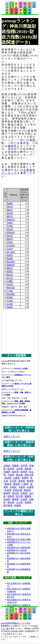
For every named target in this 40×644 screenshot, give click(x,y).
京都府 (13, 487)
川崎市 (10, 223)
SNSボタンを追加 (21, 368)
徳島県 (11, 496)
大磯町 (10, 281)
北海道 (7, 466)
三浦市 (10, 301)
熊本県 (11, 502)
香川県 (19, 496)
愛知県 (17, 484)
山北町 (10, 304)
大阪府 (22, 487)
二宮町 (10, 291)
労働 (30, 11)
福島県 (28, 469)
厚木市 (25, 143)
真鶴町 (10, 307)
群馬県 (24, 472)
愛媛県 (28, 496)
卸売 (25, 5)
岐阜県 (8, 484)
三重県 (25, 484)
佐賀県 (24, 499)
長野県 (25, 478)
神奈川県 (29, 475)
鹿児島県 (8, 506)
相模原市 (11, 265)
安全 (25, 11)
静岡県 (30, 481)
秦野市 (10, 268)
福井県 (22, 481)
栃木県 (15, 472)
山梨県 (17, 478)
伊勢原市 (11, 233)
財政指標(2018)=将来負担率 (19, 548)
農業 (21, 5)
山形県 (19, 469)
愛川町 (10, 229)
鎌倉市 (12, 146)
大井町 (10, 284)
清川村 (10, 236)
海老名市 (11, 220)
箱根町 (10, 203)
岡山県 (15, 493)
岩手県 (24, 466)
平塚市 (10, 242)
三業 (34, 5)
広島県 (24, 493)
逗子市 (10, 278)
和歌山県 (18, 490)
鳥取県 (27, 490)
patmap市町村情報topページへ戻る (16, 623)
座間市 (10, 271)
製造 (16, 5)
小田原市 (11, 246)
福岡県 (15, 499)
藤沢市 (10, 216)
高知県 (7, 499)
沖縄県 (18, 506)
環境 (21, 11)
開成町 (10, 258)
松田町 (10, 297)
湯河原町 (11, 294)
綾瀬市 (10, 255)
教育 (12, 11)
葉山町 (10, 275)
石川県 (13, 481)
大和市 (10, 249)
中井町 (10, 226)
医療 (7, 11)
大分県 (19, 502)
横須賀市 (11, 288)
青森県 (15, 466)
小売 (30, 5)
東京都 (19, 475)
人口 (7, 5)
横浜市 (10, 239)
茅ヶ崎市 (11, 252)
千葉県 (11, 475)
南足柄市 (11, 262)
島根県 (7, 493)
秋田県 (11, 469)
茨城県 (7, 472)
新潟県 (8, 478)
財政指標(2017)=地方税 (17, 550)
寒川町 (10, 213)
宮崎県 (28, 502)
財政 (12, 5)
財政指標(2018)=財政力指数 (19, 539)
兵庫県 (30, 487)
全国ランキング (12, 436)
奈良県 (8, 490)
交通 (16, 11)
